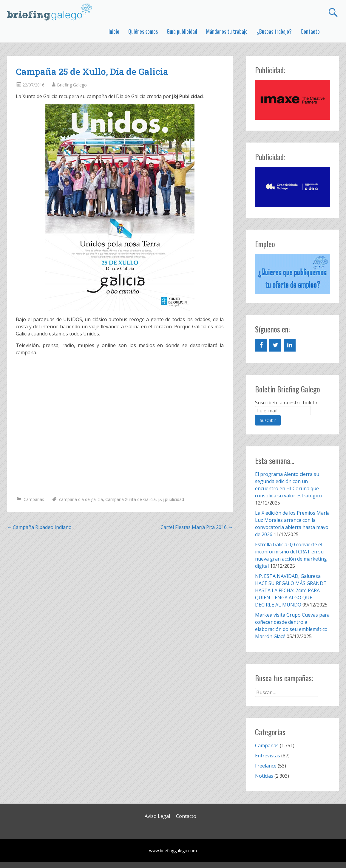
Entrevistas (268, 756)
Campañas (34, 499)
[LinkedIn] (290, 345)
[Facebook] (261, 345)
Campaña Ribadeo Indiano (39, 527)
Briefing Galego (72, 85)
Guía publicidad (182, 31)
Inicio (114, 31)
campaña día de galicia (81, 499)
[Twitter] (275, 345)
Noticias (264, 776)
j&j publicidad (171, 499)
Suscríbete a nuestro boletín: (287, 403)
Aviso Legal (157, 816)
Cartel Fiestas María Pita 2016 (197, 527)
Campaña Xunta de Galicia (130, 499)
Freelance (266, 766)
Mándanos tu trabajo (227, 31)
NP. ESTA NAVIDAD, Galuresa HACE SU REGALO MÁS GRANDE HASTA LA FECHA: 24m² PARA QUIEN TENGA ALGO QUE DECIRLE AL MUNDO (291, 590)
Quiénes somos (143, 31)
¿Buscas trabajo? (274, 31)
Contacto (310, 31)
